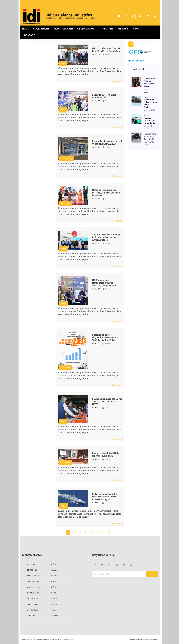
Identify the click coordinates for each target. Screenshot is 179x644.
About (137, 29)
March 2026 (33, 570)
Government (41, 29)
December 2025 (34, 587)
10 (107, 532)
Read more (117, 81)
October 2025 (34, 599)
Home (26, 29)
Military (108, 29)
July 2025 (32, 616)
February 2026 (34, 576)
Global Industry (88, 29)
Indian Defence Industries (69, 15)
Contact (30, 35)
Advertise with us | (137, 639)
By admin (107, 55)
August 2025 (33, 610)
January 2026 (34, 581)
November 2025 (35, 593)
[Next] (112, 532)
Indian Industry (63, 29)
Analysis (123, 29)
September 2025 (35, 604)
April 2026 (32, 564)
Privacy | (148, 639)
